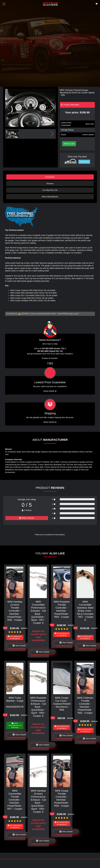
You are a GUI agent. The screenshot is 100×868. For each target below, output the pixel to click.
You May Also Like (50, 190)
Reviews (50, 184)
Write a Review (27, 518)
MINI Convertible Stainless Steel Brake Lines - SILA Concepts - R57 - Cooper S (85, 611)
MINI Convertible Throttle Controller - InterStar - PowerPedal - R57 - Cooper (15, 800)
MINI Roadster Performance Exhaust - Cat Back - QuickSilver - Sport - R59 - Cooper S (38, 707)
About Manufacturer (50, 197)
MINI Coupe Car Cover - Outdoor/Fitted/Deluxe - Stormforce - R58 (65, 704)
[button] (53, 108)
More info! (90, 124)
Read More (50, 391)
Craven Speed (88, 135)
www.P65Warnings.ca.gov (68, 314)
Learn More (84, 162)
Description (50, 177)
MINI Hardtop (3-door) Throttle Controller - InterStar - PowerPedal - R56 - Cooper (15, 611)
